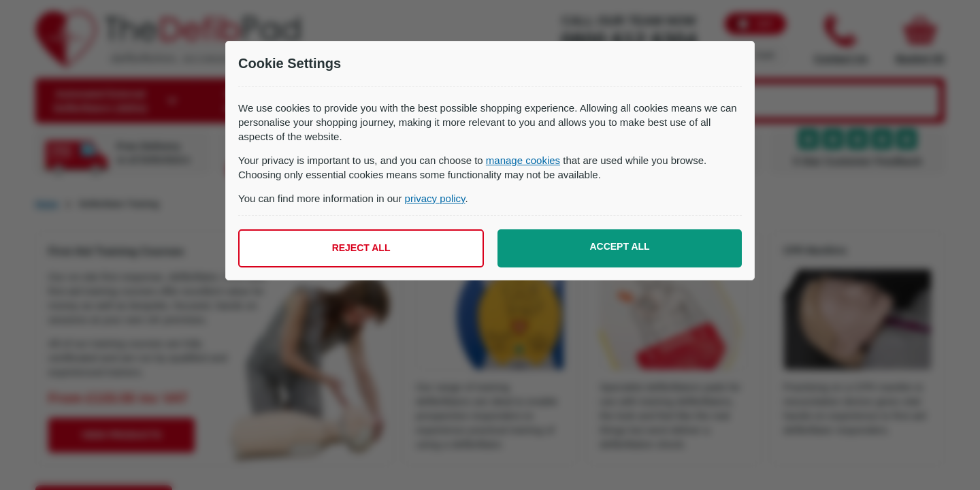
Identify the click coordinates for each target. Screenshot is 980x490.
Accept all (619, 246)
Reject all (361, 248)
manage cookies (523, 160)
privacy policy (435, 198)
